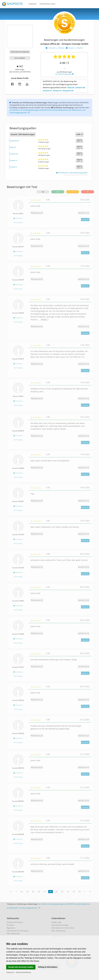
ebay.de (13, 147)
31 (68, 892)
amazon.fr (14, 160)
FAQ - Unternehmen (59, 931)
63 (43, 192)
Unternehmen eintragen (60, 925)
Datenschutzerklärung (23, 972)
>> (90, 892)
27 (45, 892)
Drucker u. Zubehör (74, 48)
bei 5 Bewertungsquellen (64, 74)
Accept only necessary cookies (21, 967)
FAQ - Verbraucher (13, 934)
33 (80, 892)
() (84, 213)
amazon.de (14, 154)
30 (62, 892)
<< (11, 892)
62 (58, 192)
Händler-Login (56, 922)
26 (39, 892)
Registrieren (11, 928)
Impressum (10, 972)
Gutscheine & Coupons (15, 922)
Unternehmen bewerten (20, 52)
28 (51, 892)
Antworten (85, 220)
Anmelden (10, 925)
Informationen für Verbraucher (18, 931)
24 (27, 892)
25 (33, 892)
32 (74, 892)
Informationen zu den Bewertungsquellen (72, 173)
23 (22, 892)
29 (56, 892)
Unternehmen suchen (48, 4)
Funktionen (33, 4)
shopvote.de (15, 141)
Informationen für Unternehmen (63, 928)
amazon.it (14, 167)
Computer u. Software (55, 48)
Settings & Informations (48, 967)
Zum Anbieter (20, 58)
